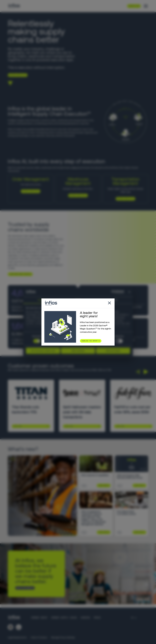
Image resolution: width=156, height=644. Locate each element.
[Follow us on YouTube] (19, 627)
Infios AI (75, 168)
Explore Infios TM (124, 199)
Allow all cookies (113, 351)
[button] (138, 372)
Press (97, 618)
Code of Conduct (39, 637)
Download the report (90, 341)
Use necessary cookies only (43, 351)
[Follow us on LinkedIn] (10, 627)
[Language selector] (134, 618)
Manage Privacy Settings (63, 637)
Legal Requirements (17, 637)
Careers (85, 618)
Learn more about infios (19, 274)
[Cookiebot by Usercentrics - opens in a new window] (113, 292)
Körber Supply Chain (64, 618)
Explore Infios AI (17, 75)
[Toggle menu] (146, 6)
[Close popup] (109, 303)
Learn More (18, 426)
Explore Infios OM (30, 191)
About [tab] (115, 300)
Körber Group (39, 618)
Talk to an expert (24, 588)
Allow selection (78, 351)
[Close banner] (129, 292)
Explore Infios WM (77, 195)
